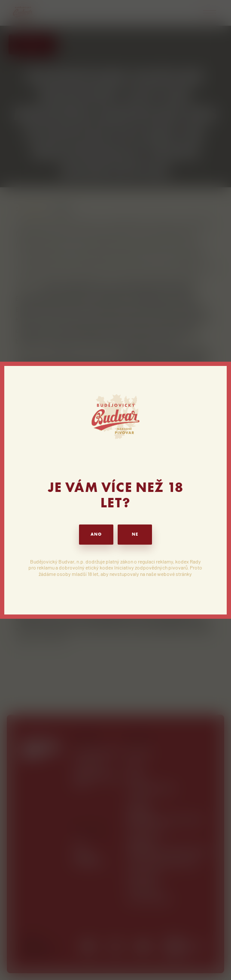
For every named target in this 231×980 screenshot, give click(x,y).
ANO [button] (96, 534)
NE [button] (135, 534)
